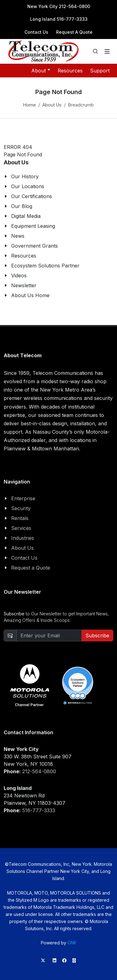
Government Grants (35, 246)
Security (21, 508)
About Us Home (30, 295)
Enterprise (23, 498)
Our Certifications (32, 196)
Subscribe (97, 635)
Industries (23, 538)
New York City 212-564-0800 (59, 6)
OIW (72, 943)
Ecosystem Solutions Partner (45, 266)
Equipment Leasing (33, 226)
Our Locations (28, 186)
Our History (25, 176)
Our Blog (22, 206)
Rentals (20, 518)
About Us (52, 105)
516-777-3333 (39, 810)
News (18, 236)
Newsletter (24, 285)
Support (100, 71)
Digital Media (26, 216)
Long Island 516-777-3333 (59, 19)
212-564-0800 (39, 771)
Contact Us (36, 32)
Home (30, 105)
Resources (70, 71)
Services (21, 528)
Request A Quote (74, 32)
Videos (19, 275)
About (41, 70)
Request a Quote (31, 568)
